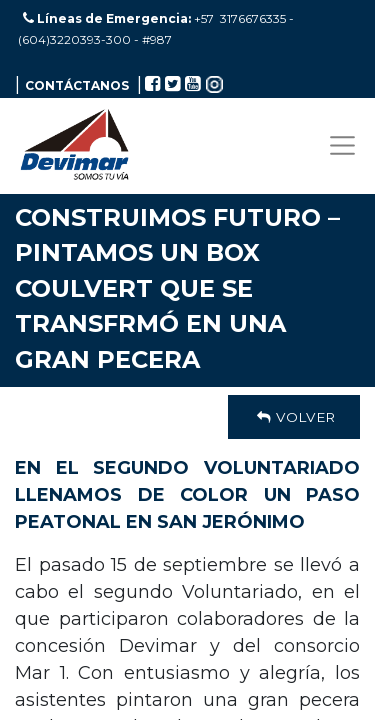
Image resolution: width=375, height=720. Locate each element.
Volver (294, 417)
